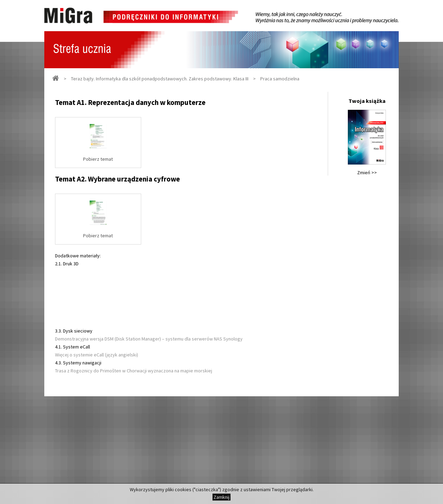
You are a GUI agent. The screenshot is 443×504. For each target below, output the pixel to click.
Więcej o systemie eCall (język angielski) (97, 355)
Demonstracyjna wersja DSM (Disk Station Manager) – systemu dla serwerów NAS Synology (149, 339)
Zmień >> (367, 173)
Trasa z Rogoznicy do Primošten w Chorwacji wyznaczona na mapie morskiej (134, 371)
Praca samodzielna (280, 79)
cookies (183, 489)
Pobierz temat (98, 159)
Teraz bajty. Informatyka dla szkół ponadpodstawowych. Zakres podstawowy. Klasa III (160, 79)
